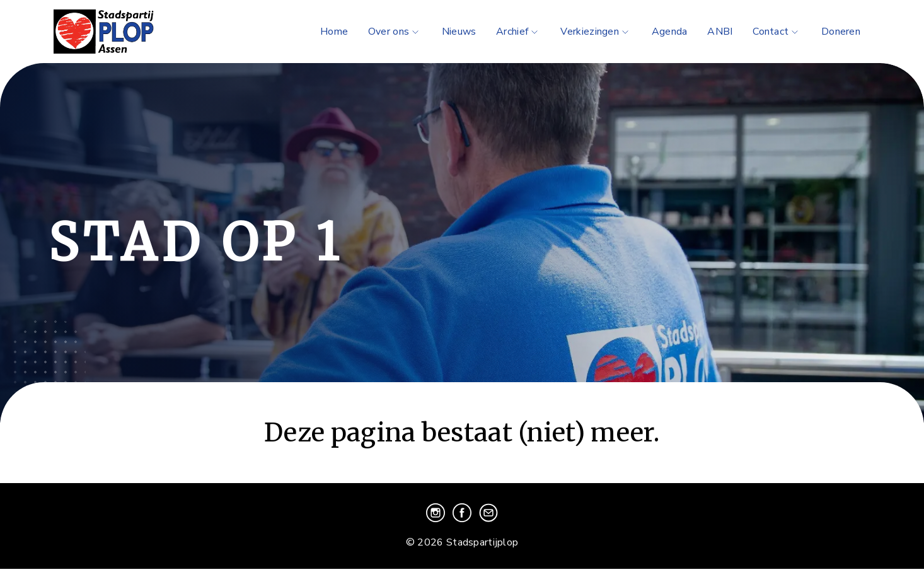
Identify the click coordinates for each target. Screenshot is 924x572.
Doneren (841, 32)
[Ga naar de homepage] (122, 32)
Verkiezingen (596, 32)
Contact (777, 32)
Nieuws (459, 32)
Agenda (670, 32)
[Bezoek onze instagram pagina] (437, 519)
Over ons (395, 32)
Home (334, 32)
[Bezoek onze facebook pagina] (463, 519)
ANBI (720, 32)
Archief (518, 32)
